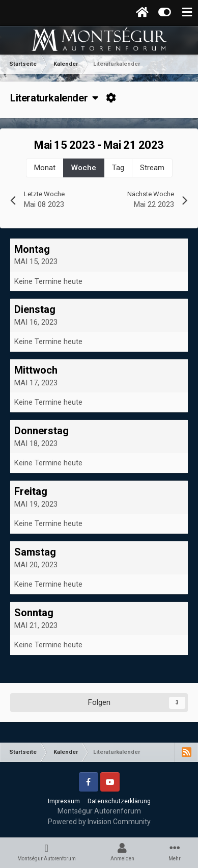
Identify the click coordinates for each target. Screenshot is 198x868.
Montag (32, 249)
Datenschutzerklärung (119, 801)
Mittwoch (36, 370)
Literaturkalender (54, 98)
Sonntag (34, 613)
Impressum (64, 801)
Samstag (35, 552)
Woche (84, 168)
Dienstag (35, 309)
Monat (45, 168)
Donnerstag (41, 431)
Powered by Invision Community (99, 822)
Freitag (31, 491)
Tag (118, 168)
